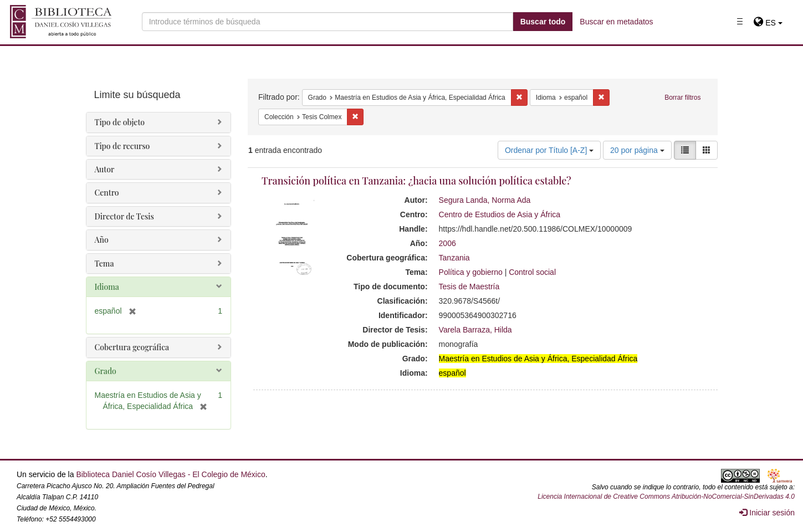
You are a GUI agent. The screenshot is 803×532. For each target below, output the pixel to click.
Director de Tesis (124, 216)
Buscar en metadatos (616, 22)
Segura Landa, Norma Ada (485, 200)
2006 (447, 243)
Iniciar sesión (767, 513)
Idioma (107, 287)
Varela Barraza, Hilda (475, 330)
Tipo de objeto (120, 122)
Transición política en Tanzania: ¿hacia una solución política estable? (416, 181)
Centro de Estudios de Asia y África (500, 214)
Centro (107, 193)
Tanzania (454, 258)
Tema (104, 264)
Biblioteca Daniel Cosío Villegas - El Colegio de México (170, 474)
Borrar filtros (682, 98)
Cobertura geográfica (132, 347)
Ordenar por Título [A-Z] (549, 150)
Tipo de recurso (122, 146)
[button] (768, 23)
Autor (105, 169)
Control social (532, 272)
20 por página (637, 150)
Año (102, 240)
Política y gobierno (471, 272)
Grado (106, 371)
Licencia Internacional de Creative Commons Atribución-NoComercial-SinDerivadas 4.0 (666, 497)
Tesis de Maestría (469, 287)
